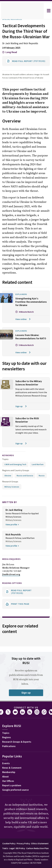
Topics (5, 479)
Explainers (22, 304)
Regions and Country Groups (16, 490)
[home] (22, 11)
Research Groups (11, 508)
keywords (9, 475)
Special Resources (14, 19)
